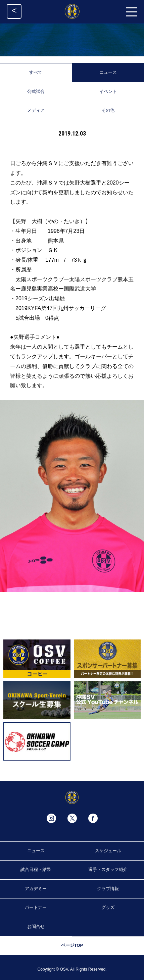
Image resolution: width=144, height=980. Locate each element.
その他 (108, 110)
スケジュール (108, 851)
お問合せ (36, 926)
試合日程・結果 (36, 869)
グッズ (108, 907)
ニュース (108, 72)
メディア (36, 110)
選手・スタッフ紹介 (108, 869)
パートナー (36, 907)
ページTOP (72, 945)
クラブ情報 (108, 889)
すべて (36, 72)
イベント (108, 91)
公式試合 (36, 91)
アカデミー (36, 889)
